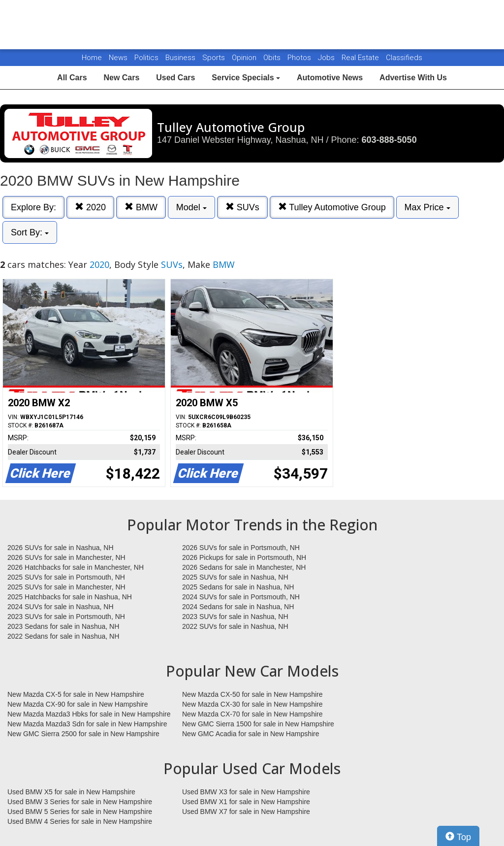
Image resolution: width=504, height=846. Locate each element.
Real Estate (361, 58)
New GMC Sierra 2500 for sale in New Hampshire (83, 734)
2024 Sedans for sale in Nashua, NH (238, 607)
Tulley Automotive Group (332, 207)
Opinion (245, 58)
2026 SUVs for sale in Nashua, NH (61, 548)
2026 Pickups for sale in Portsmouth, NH (244, 557)
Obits (273, 58)
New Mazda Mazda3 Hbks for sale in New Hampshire (89, 714)
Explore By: (33, 207)
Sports (215, 58)
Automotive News (330, 78)
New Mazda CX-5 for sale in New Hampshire (76, 694)
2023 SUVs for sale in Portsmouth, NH (66, 617)
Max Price (427, 207)
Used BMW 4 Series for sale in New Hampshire (80, 821)
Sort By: (30, 232)
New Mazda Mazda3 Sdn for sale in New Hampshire (87, 724)
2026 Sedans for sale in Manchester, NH (244, 567)
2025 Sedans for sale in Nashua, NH (238, 587)
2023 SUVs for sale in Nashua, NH (235, 617)
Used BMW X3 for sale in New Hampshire (246, 792)
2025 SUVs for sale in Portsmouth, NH (66, 577)
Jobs (327, 58)
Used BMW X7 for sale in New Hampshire (246, 812)
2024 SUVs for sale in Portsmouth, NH (241, 597)
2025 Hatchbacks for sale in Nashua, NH (70, 597)
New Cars (121, 78)
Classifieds (404, 58)
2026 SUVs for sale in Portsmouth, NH (241, 548)
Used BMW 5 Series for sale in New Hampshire (80, 812)
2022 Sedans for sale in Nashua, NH (63, 636)
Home (92, 58)
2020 (90, 207)
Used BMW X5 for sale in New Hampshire (71, 792)
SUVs (242, 207)
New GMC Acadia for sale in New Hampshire (251, 734)
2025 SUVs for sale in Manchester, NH (66, 587)
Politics (146, 58)
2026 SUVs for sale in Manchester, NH (66, 557)
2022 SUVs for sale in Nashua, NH (235, 626)
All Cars (72, 78)
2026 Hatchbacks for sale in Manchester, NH (76, 567)
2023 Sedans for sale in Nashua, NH (63, 626)
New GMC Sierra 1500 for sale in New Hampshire (258, 724)
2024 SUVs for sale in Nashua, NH (61, 607)
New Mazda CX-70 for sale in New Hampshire (252, 714)
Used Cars (175, 78)
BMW (141, 207)
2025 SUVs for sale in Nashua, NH (235, 577)
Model (191, 207)
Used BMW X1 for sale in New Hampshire (246, 802)
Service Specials (246, 78)
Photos (300, 58)
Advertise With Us (413, 78)
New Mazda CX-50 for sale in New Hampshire (252, 694)
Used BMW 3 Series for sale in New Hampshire (80, 802)
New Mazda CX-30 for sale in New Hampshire (252, 704)
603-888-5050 (389, 140)
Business (181, 58)
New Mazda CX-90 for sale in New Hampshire (78, 704)
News (118, 58)
